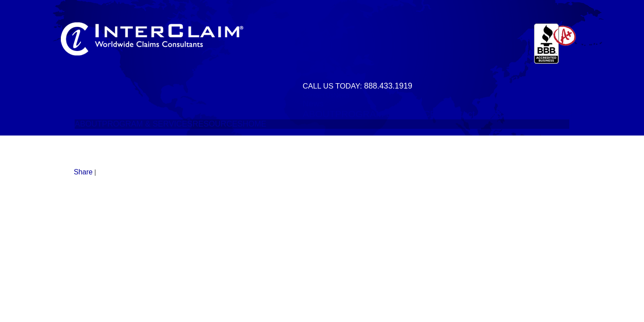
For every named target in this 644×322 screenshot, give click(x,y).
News (341, 95)
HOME (563, 114)
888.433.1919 (388, 86)
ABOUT (319, 114)
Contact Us (318, 95)
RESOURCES (519, 114)
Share (83, 172)
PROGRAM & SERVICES (389, 114)
